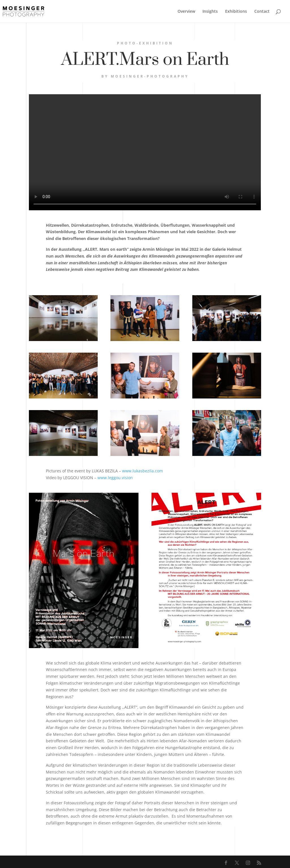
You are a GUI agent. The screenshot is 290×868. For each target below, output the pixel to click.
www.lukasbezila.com (142, 471)
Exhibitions (236, 12)
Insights (210, 12)
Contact (262, 12)
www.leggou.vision (115, 478)
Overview (186, 12)
